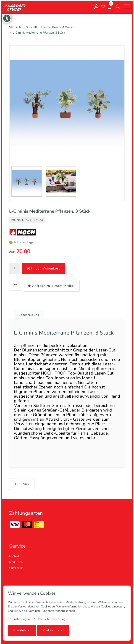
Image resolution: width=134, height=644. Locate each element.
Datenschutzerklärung (49, 619)
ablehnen (22, 630)
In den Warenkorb (44, 268)
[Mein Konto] (96, 7)
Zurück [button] (22, 484)
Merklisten (16, 562)
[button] (118, 7)
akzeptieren (53, 630)
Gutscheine (16, 568)
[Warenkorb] (110, 7)
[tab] (27, 314)
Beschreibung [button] (29, 315)
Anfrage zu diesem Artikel (51, 286)
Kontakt (14, 556)
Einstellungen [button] (19, 619)
